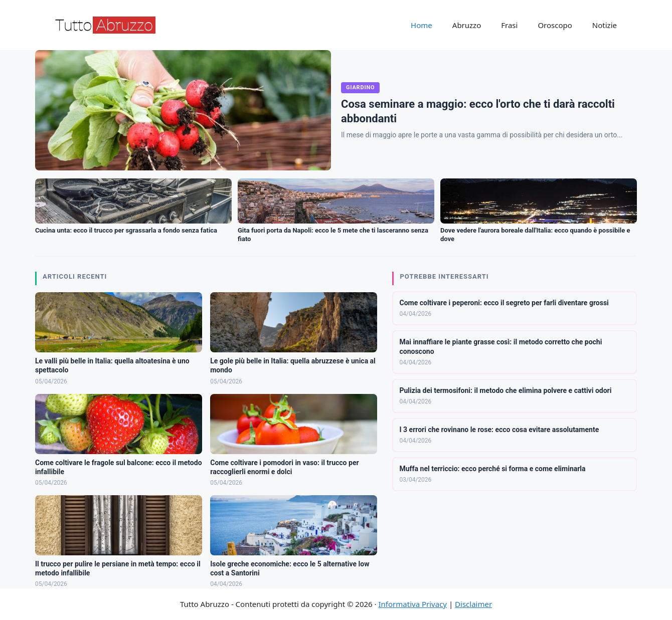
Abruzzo (467, 25)
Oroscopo (555, 25)
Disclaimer (473, 604)
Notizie (605, 25)
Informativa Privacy (413, 604)
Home (422, 25)
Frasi (509, 25)
